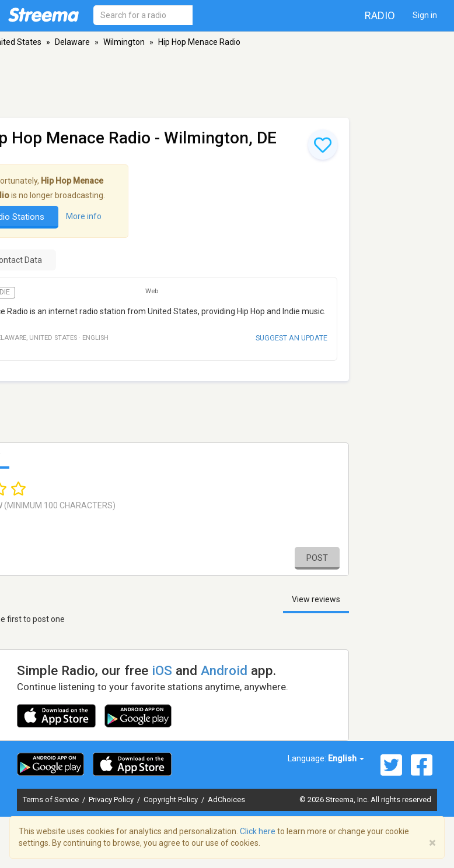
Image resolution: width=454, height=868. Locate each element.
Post (317, 558)
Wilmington (124, 42)
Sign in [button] (425, 15)
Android (224, 670)
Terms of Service (52, 800)
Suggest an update (291, 338)
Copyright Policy (172, 800)
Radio (380, 15)
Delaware (72, 42)
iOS (162, 670)
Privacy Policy (112, 800)
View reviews (316, 599)
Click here (258, 831)
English (346, 758)
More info (84, 216)
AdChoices (226, 800)
